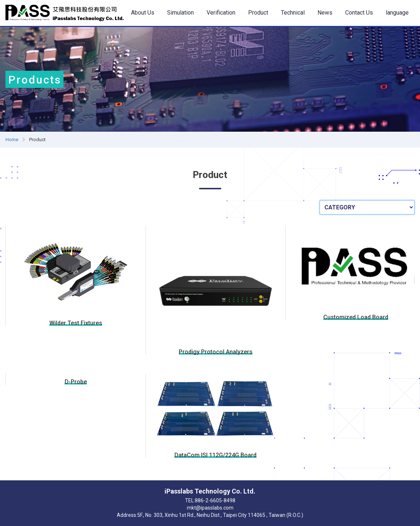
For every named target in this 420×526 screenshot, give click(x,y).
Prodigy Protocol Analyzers (216, 352)
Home (12, 140)
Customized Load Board (356, 317)
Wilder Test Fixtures (76, 323)
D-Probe (76, 382)
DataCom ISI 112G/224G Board (215, 455)
